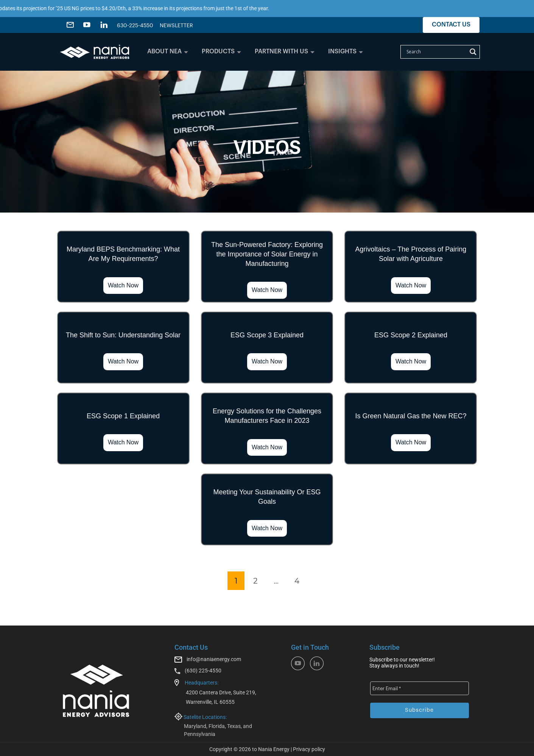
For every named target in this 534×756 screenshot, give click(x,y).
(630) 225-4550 (203, 671)
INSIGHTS (346, 51)
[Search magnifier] (473, 52)
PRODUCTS (221, 51)
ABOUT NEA (168, 51)
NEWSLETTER (176, 26)
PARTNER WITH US (285, 51)
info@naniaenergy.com (214, 659)
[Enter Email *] (420, 688)
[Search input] (436, 52)
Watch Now (123, 285)
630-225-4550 (135, 26)
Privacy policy (309, 749)
